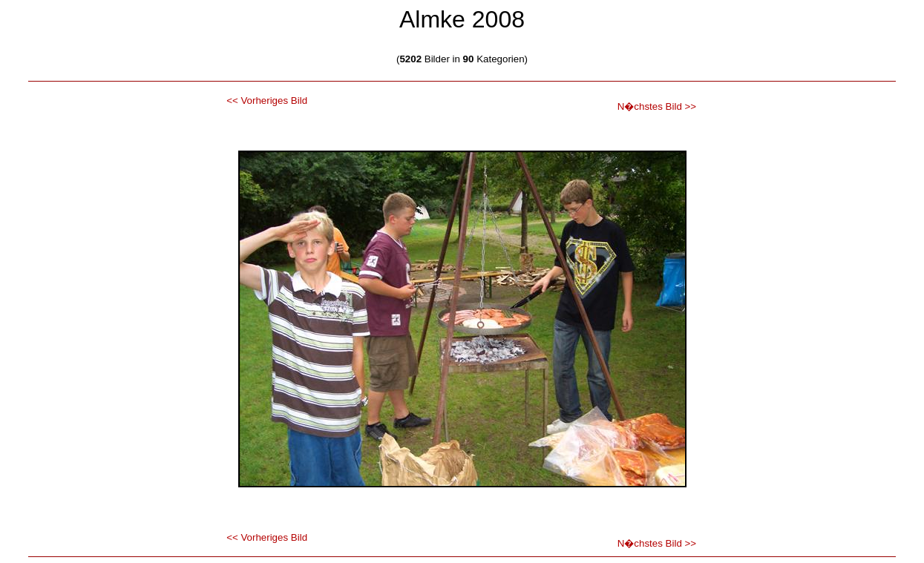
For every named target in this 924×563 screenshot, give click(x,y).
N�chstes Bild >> (657, 106)
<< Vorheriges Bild (267, 101)
